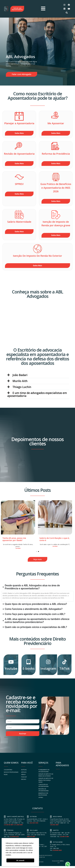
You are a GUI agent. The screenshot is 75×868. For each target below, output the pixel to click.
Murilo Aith (20, 381)
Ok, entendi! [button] (20, 860)
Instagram (48, 668)
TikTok (65, 668)
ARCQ (62, 861)
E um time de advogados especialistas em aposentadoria (37, 394)
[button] (37, 375)
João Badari (20, 375)
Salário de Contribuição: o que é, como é (54, 539)
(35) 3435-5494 (34, 823)
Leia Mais (18, 548)
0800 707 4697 (31, 837)
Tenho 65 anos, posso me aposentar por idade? (14, 539)
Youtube (11, 668)
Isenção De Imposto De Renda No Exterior (37, 256)
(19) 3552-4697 (54, 825)
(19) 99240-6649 (57, 850)
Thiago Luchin (22, 387)
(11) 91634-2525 (14, 837)
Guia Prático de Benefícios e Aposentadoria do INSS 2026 (56, 188)
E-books (29, 668)
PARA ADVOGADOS (62, 764)
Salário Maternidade (19, 222)
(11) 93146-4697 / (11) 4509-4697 (13, 825)
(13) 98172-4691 (64, 837)
